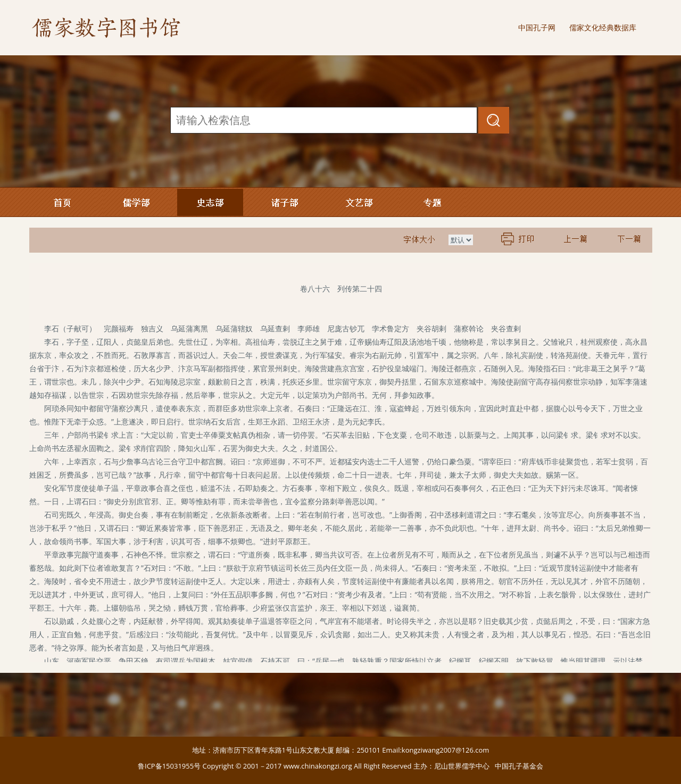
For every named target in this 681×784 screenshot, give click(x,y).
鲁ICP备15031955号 (169, 766)
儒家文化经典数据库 (603, 27)
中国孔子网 (537, 27)
